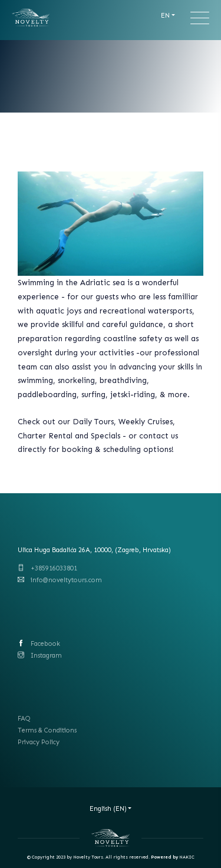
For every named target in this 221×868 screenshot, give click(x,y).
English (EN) (108, 809)
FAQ (24, 719)
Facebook (45, 644)
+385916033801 (54, 568)
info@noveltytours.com (66, 580)
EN (165, 16)
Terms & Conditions (47, 730)
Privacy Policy (39, 742)
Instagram (46, 656)
